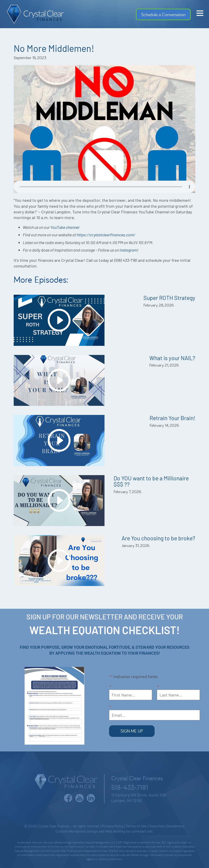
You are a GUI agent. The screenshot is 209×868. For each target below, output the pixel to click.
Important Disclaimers (167, 825)
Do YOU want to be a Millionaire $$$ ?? (151, 481)
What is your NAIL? (172, 358)
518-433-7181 (130, 786)
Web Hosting (115, 830)
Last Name (159, 687)
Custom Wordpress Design (77, 830)
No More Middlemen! (54, 48)
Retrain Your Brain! (172, 418)
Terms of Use (136, 825)
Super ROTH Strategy (169, 298)
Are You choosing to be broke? (158, 538)
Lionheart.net (142, 830)
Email (110, 707)
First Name (110, 687)
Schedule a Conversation (163, 14)
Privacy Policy (113, 825)
